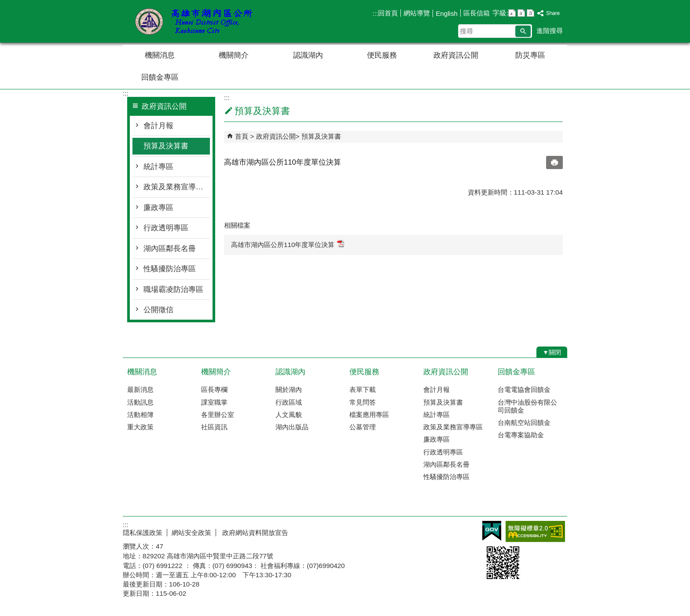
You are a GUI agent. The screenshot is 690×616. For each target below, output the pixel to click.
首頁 (242, 136)
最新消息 (140, 389)
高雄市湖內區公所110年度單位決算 (288, 244)
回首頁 (388, 13)
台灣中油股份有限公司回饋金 (527, 406)
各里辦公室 (218, 415)
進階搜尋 (550, 31)
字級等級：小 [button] (512, 13)
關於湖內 (289, 389)
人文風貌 (289, 415)
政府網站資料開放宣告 (254, 533)
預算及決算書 (166, 146)
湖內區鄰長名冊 (170, 249)
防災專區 (530, 55)
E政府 (492, 531)
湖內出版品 (292, 427)
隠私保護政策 (143, 533)
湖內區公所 (197, 21)
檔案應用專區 (369, 415)
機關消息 (160, 55)
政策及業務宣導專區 (177, 187)
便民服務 (382, 55)
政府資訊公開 (456, 55)
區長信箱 (477, 13)
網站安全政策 (191, 533)
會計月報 (158, 126)
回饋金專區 (160, 77)
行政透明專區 (166, 228)
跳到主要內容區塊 (5, 5)
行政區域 (289, 402)
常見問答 (363, 402)
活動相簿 (140, 415)
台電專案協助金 (521, 435)
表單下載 (363, 389)
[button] (523, 31)
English (447, 13)
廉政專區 (158, 208)
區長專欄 (214, 389)
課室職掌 (214, 402)
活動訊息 (140, 402)
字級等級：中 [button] (521, 13)
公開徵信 (158, 310)
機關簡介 (234, 55)
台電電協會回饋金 (524, 389)
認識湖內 (308, 55)
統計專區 (158, 167)
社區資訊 (214, 427)
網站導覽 (417, 13)
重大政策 (140, 427)
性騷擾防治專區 (170, 269)
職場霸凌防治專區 (173, 290)
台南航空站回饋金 (524, 422)
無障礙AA (535, 531)
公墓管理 (363, 427)
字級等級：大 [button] (530, 13)
